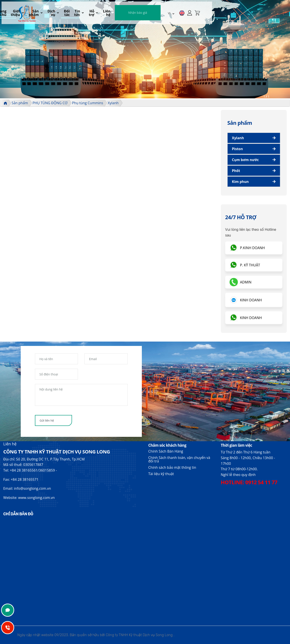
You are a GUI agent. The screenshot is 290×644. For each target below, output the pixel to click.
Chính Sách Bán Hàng (166, 451)
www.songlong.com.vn (36, 498)
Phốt (236, 171)
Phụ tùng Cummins (88, 103)
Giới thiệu (83, 14)
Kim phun (240, 182)
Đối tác (141, 14)
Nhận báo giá (218, 14)
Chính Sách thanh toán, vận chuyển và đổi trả (179, 459)
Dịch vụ (122, 14)
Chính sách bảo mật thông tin (172, 467)
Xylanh (113, 103)
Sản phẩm (104, 14)
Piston (237, 149)
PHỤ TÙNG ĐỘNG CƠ (50, 103)
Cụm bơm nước (245, 160)
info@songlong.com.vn (32, 488)
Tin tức (153, 14)
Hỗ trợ (170, 14)
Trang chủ (66, 14)
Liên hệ (187, 14)
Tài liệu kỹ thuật (161, 474)
